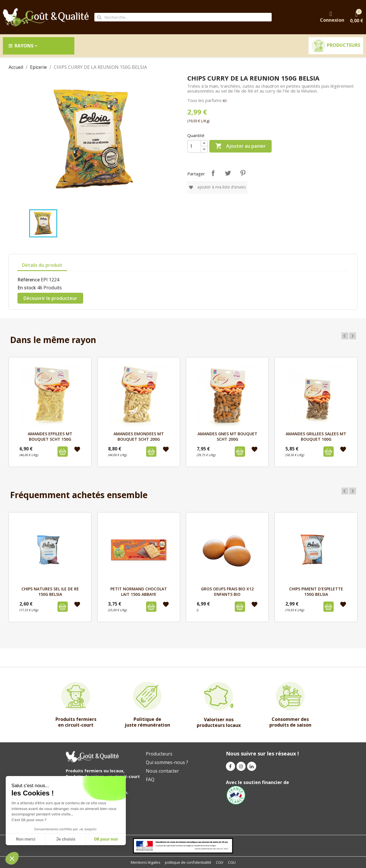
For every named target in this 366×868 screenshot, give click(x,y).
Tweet (228, 173)
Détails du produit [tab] (42, 265)
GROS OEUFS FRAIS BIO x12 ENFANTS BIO (227, 591)
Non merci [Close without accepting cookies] (25, 839)
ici (225, 100)
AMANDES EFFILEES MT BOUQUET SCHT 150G (50, 436)
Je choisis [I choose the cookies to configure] (66, 839)
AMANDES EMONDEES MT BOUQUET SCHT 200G (139, 436)
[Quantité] (194, 146)
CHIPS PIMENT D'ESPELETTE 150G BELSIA (316, 591)
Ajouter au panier (240, 146)
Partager (213, 173)
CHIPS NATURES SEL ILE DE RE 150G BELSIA (50, 591)
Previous (345, 336)
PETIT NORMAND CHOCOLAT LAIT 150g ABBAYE (139, 591)
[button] (12, 858)
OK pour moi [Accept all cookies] (106, 839)
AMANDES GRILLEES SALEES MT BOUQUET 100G (316, 436)
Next (353, 336)
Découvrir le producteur (50, 298)
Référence (29, 280)
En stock (27, 288)
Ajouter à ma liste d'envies (217, 187)
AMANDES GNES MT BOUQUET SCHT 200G (227, 436)
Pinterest (243, 173)
